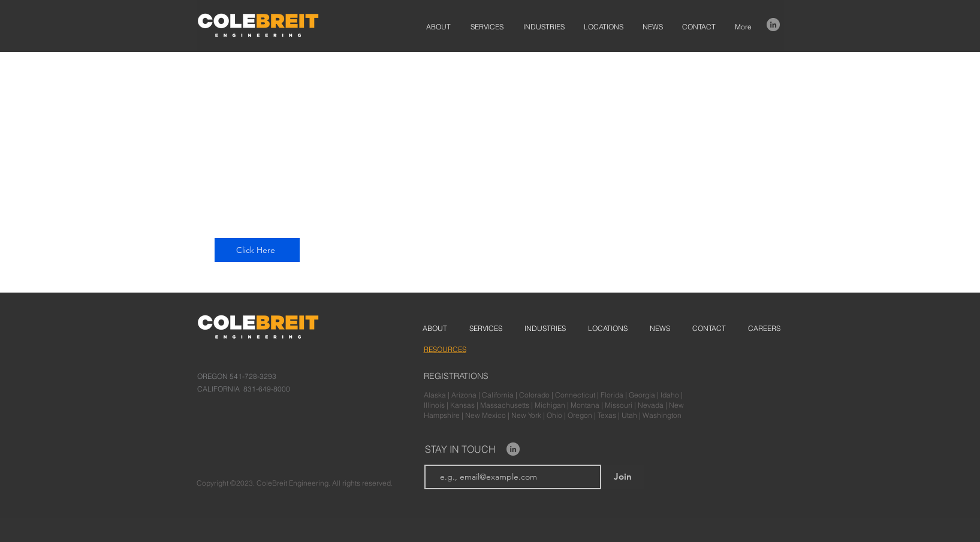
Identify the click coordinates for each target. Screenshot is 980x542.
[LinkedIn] (773, 25)
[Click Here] (257, 250)
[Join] (623, 477)
